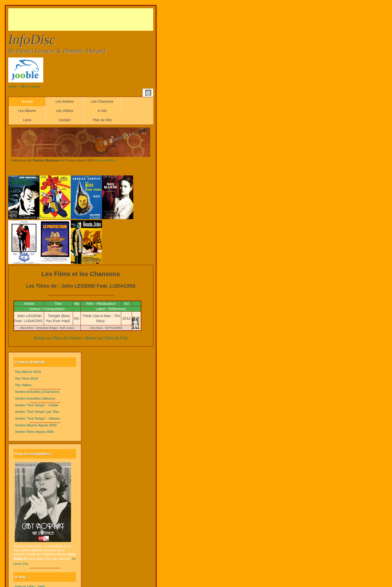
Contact (64, 120)
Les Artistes (64, 101)
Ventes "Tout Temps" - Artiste (36, 405)
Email (148, 93)
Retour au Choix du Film (106, 338)
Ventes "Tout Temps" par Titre (37, 412)
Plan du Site (102, 120)
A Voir (102, 111)
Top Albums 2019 (28, 372)
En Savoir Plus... (106, 160)
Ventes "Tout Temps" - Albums (37, 418)
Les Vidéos (65, 111)
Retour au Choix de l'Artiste (58, 338)
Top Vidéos (23, 385)
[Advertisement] (99, 19)
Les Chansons (102, 101)
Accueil (27, 101)
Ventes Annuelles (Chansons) (37, 392)
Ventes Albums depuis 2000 (36, 425)
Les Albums (27, 111)
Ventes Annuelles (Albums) (35, 398)
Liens (27, 120)
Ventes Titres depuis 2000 (34, 432)
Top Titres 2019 (26, 378)
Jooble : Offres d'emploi (24, 86)
